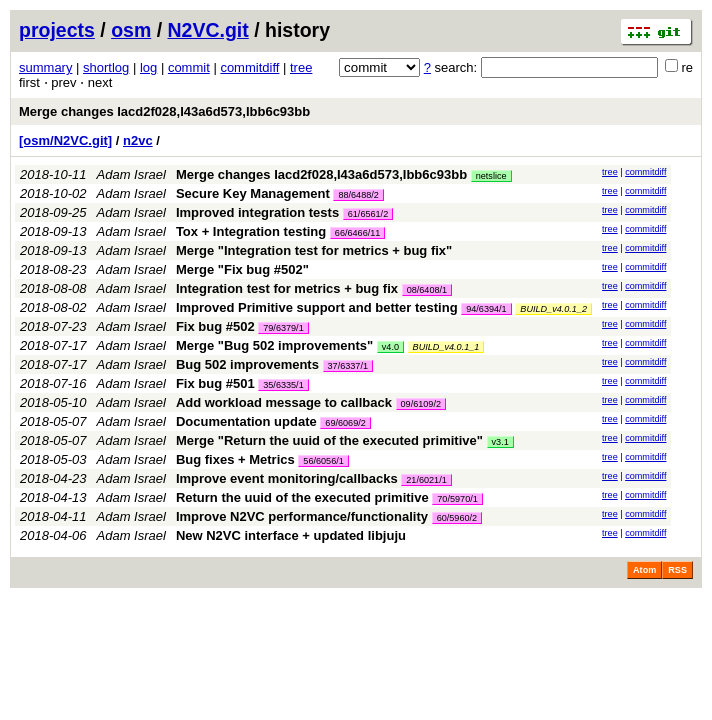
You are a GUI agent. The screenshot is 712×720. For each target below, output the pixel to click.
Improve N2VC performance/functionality (302, 516)
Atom (644, 570)
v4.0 (390, 347)
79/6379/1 (283, 328)
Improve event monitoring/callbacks (287, 478)
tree (301, 67)
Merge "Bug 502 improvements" (274, 345)
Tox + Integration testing (251, 231)
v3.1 (500, 442)
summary (45, 67)
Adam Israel (131, 174)
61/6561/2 (368, 214)
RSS (677, 570)
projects (57, 30)
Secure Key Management (253, 193)
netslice (491, 176)
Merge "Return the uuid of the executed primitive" (329, 440)
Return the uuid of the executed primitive (302, 497)
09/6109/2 (421, 404)
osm (131, 30)
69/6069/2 (345, 423)
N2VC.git (208, 30)
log (148, 67)
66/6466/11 (358, 233)
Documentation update (246, 421)
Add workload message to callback (284, 402)
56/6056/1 (323, 461)
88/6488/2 (358, 195)
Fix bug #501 (215, 383)
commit (189, 67)
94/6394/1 (486, 309)
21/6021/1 (426, 480)
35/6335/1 (283, 385)
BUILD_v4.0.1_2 (553, 309)
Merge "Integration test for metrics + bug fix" (314, 250)
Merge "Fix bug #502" (242, 269)
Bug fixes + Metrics (235, 459)
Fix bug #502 (215, 326)
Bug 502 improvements (247, 364)
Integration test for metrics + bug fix (287, 288)
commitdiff (249, 67)
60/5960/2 (457, 518)
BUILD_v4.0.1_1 (446, 347)
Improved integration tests (257, 212)
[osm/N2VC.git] (65, 140)
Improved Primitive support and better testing (317, 307)
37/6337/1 (348, 366)
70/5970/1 (457, 499)
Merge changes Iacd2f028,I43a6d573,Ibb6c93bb (164, 111)
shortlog (106, 67)
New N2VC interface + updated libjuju (291, 535)
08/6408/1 (427, 290)
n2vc (138, 140)
